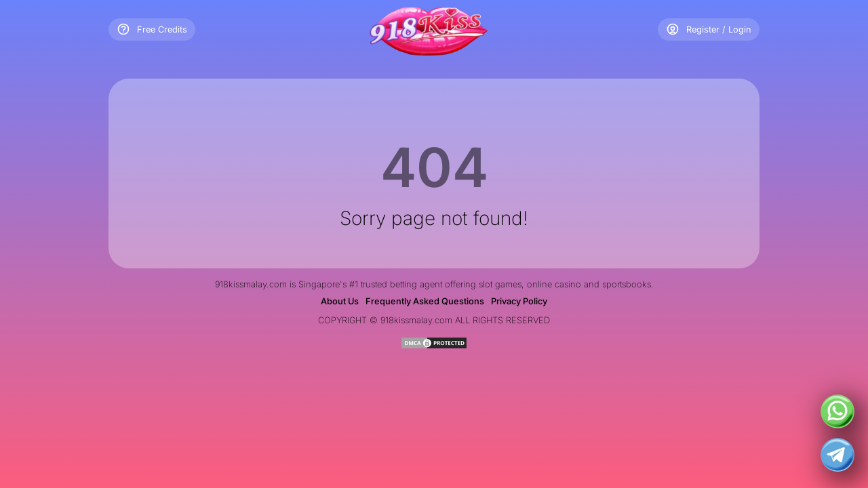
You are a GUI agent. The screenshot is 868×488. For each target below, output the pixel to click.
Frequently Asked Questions (425, 301)
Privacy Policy (519, 301)
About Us (340, 301)
